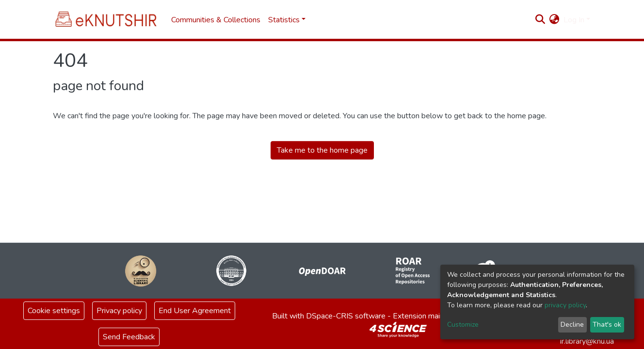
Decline (572, 325)
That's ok (607, 325)
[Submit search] (540, 20)
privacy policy (565, 305)
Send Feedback (129, 337)
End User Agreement (195, 311)
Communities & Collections (216, 20)
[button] (555, 20)
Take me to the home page (322, 150)
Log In (574, 20)
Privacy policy (119, 311)
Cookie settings (54, 311)
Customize (463, 325)
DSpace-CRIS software (346, 316)
